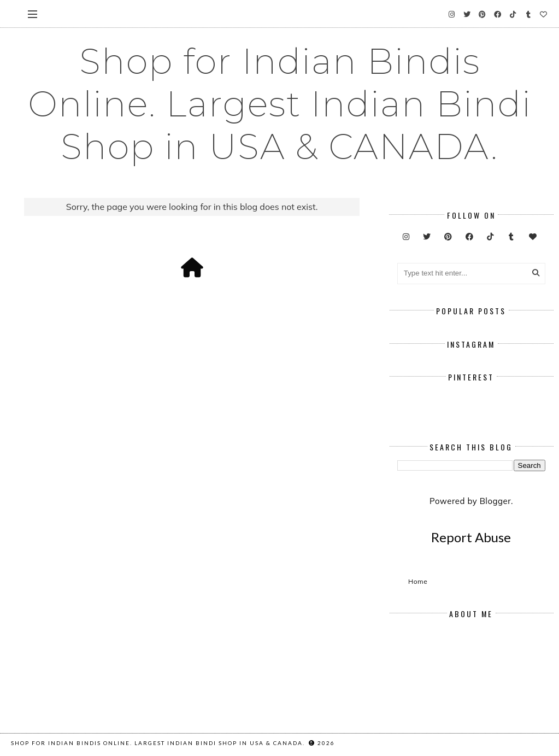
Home (418, 581)
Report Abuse (471, 537)
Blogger (495, 501)
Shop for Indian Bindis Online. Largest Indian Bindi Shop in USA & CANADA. (280, 104)
